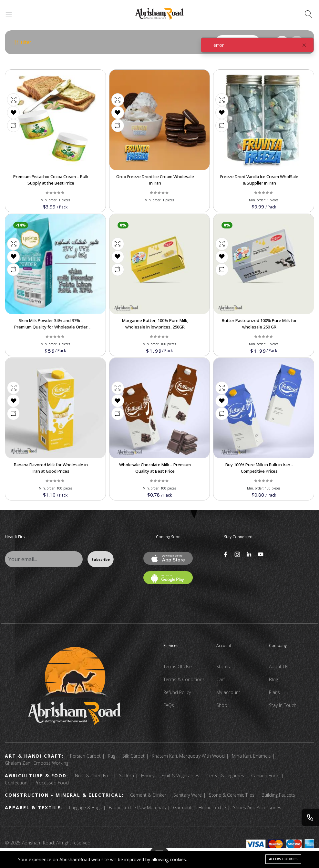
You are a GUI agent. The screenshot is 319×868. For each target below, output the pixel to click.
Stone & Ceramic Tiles (232, 795)
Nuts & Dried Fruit (93, 776)
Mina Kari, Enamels (251, 756)
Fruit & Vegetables (180, 776)
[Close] (304, 45)
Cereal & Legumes (225, 776)
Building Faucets (278, 795)
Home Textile (212, 807)
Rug (112, 756)
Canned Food (265, 776)
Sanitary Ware (188, 795)
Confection (16, 783)
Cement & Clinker (148, 795)
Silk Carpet (134, 756)
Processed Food (52, 783)
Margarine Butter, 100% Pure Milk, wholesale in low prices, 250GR (155, 324)
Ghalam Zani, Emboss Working (37, 763)
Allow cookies (283, 859)
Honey (148, 776)
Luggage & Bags (85, 807)
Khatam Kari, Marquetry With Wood (188, 756)
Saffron (127, 776)
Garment (182, 807)
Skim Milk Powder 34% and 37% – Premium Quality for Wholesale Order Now (51, 327)
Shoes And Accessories (257, 807)
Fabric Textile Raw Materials (137, 807)
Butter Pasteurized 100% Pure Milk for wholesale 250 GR (259, 324)
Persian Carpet (85, 756)
